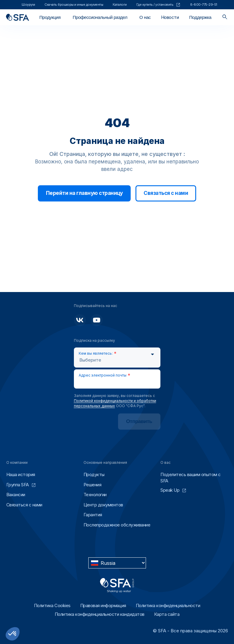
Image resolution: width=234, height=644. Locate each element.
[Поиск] (225, 17)
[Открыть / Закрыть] (50, 17)
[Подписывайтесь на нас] (80, 320)
